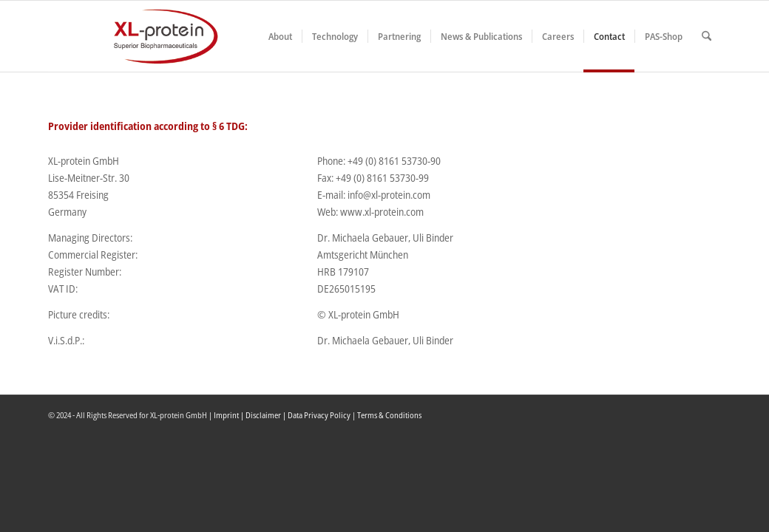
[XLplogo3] (133, 36)
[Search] (707, 36)
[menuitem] (280, 36)
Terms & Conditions (389, 415)
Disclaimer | (267, 415)
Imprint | (230, 415)
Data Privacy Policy (319, 415)
